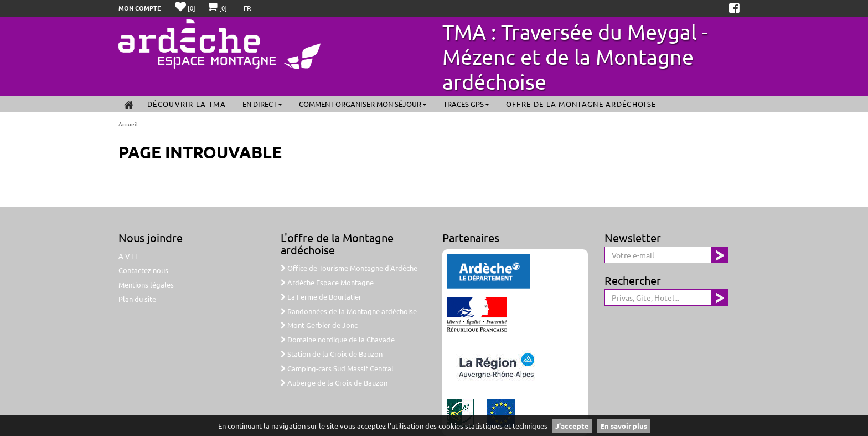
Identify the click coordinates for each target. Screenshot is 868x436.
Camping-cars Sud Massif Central (337, 368)
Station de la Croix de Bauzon (332, 354)
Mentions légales (146, 284)
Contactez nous (143, 270)
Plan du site (137, 299)
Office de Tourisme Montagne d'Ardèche (349, 268)
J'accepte (572, 426)
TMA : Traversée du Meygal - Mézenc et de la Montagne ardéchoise (575, 57)
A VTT (128, 256)
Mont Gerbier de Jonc (319, 325)
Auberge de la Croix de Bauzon (334, 383)
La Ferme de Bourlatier (321, 297)
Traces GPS (466, 104)
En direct (262, 104)
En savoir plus (624, 426)
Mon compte (140, 8)
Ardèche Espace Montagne (327, 282)
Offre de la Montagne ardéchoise (581, 104)
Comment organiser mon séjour (363, 104)
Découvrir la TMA (187, 104)
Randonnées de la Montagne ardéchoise (349, 311)
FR (247, 8)
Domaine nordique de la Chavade (338, 339)
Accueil (128, 124)
